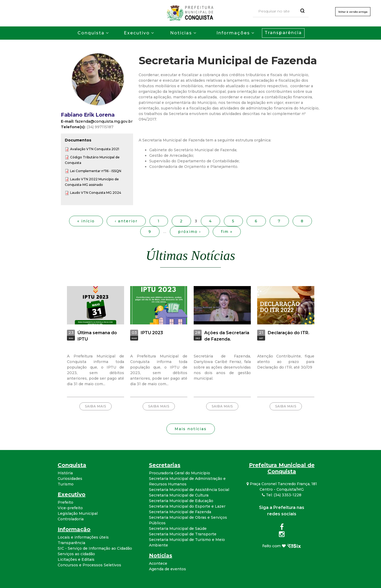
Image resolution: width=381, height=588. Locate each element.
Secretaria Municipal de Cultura (179, 495)
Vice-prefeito (70, 508)
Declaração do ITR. (289, 333)
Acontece (158, 563)
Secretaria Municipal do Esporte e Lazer (187, 506)
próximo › (189, 232)
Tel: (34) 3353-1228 (282, 495)
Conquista (91, 33)
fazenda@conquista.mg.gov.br (104, 121)
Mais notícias (191, 429)
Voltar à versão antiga (353, 12)
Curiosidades (70, 479)
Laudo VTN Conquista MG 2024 (96, 193)
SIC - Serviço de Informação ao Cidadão (95, 548)
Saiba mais (96, 406)
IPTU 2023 (152, 333)
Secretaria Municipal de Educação (181, 501)
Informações (233, 33)
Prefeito (65, 502)
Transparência (283, 33)
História (65, 473)
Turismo (66, 484)
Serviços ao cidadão (76, 554)
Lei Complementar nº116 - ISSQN (96, 171)
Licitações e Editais (76, 559)
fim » (227, 232)
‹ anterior (126, 221)
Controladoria (71, 519)
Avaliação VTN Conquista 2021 (95, 149)
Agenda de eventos (167, 569)
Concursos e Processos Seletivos (89, 565)
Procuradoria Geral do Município (180, 473)
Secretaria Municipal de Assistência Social (189, 490)
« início (86, 221)
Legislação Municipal (78, 513)
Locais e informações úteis (83, 537)
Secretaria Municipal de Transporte (183, 534)
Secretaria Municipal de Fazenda (180, 512)
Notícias (181, 33)
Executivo (137, 33)
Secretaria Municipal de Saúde (178, 529)
